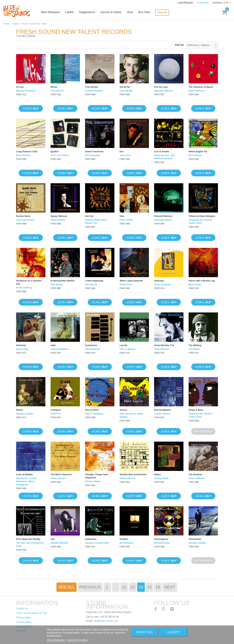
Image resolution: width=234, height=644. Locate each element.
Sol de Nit (125, 87)
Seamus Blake (93, 481)
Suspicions (91, 345)
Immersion (91, 539)
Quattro (55, 151)
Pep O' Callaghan (94, 414)
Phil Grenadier (93, 155)
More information (56, 640)
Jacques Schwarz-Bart (97, 543)
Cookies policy (24, 622)
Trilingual (56, 410)
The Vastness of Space (201, 87)
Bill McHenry (126, 543)
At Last (20, 87)
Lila (52, 539)
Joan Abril (125, 155)
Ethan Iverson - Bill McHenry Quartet (164, 157)
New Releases (53, 12)
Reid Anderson (197, 91)
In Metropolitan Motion (63, 281)
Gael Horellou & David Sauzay (131, 415)
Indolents (21, 345)
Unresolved (195, 539)
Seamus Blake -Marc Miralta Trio (96, 221)
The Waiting (195, 345)
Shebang (159, 281)
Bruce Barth (195, 155)
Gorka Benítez (162, 349)
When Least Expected (131, 281)
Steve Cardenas (163, 284)
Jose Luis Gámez (60, 155)
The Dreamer (195, 474)
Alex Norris (91, 284)
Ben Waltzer (57, 284)
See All (66, 587)
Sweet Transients (94, 151)
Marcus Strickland (26, 91)
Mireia (54, 87)
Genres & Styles (114, 12)
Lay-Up (123, 345)
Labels (72, 12)
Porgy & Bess (196, 410)
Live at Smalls (162, 151)
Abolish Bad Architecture (133, 474)
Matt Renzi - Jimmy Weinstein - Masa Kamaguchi (26, 481)
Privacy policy (23, 617)
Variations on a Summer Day (29, 282)
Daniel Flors (126, 284)
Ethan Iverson (58, 478)
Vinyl (133, 12)
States (157, 474)
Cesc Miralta (126, 91)
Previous (90, 587)
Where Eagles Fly (198, 151)
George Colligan (25, 414)
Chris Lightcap (127, 349)
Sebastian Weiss (163, 220)
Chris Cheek (126, 220)
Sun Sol (89, 216)
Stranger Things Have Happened (97, 476)
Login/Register (186, 3)
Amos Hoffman (197, 478)
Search (165, 12)
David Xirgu (22, 349)
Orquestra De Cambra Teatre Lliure (200, 221)
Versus (123, 410)
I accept (174, 632)
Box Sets (147, 12)
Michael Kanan (162, 543)
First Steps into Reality (28, 539)
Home (6, 24)
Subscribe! (203, 3)
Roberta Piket (58, 220)
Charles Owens (162, 414)
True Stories (92, 87)
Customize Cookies (77, 640)
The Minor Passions (61, 474)
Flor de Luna (161, 87)
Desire (19, 410)
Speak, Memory (59, 216)
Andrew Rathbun (94, 91)
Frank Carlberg (24, 288)
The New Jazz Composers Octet (30, 544)
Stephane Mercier (163, 91)
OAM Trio (56, 414)
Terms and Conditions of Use (32, 613)
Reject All (145, 632)
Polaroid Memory (163, 216)
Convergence (161, 539)
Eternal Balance (163, 410)
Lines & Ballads (24, 474)
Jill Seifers (194, 349)
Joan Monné (57, 91)
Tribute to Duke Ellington (202, 216)
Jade (53, 345)
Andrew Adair (161, 478)
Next (170, 587)
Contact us (22, 609)
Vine (122, 216)
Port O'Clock (92, 410)
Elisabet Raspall (59, 543)
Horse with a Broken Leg (202, 281)
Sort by (179, 45)
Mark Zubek (195, 284)
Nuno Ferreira (23, 155)
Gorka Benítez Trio (164, 345)
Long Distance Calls (27, 151)
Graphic (124, 539)
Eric (122, 151)
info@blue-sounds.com (106, 621)
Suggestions (90, 12)
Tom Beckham (93, 349)
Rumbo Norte (23, 216)
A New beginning (94, 281)
